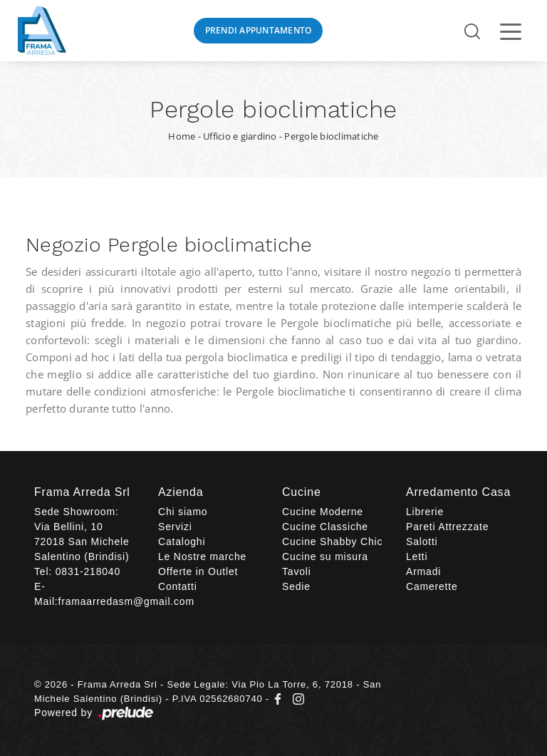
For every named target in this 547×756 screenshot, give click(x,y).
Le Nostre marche (202, 556)
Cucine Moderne (323, 512)
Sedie (296, 586)
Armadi (423, 571)
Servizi (175, 527)
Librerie (425, 512)
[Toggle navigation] (511, 31)
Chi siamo (183, 512)
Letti (417, 556)
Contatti (178, 586)
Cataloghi (182, 542)
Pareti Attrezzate (447, 527)
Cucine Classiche (325, 527)
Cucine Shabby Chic (332, 542)
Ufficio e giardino (240, 136)
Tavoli (297, 571)
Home (182, 136)
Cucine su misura (325, 556)
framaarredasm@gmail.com (126, 601)
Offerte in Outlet (198, 571)
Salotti (422, 542)
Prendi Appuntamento (259, 30)
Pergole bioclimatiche (331, 136)
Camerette (432, 586)
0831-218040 (88, 571)
